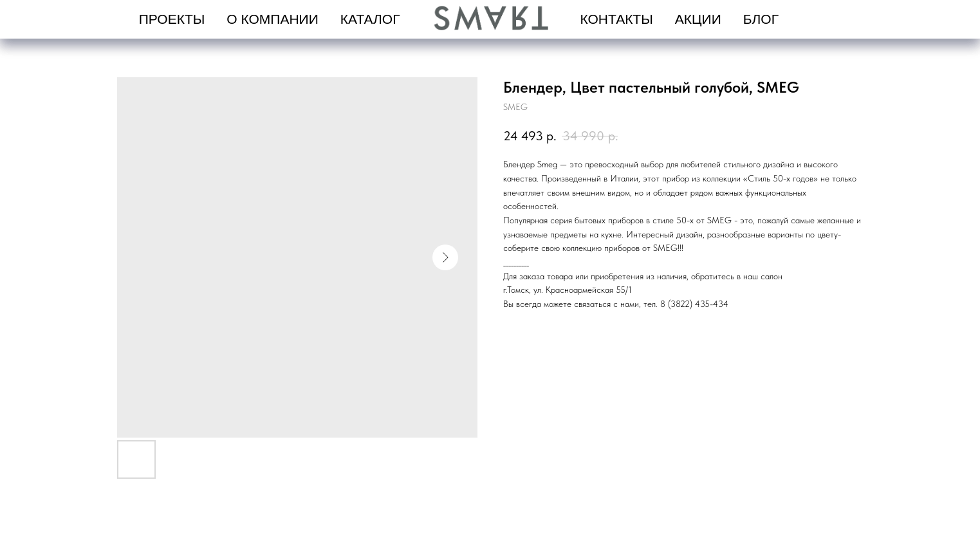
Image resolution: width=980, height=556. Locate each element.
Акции (698, 19)
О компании (272, 19)
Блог (761, 19)
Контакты (617, 19)
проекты (172, 19)
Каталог (370, 19)
